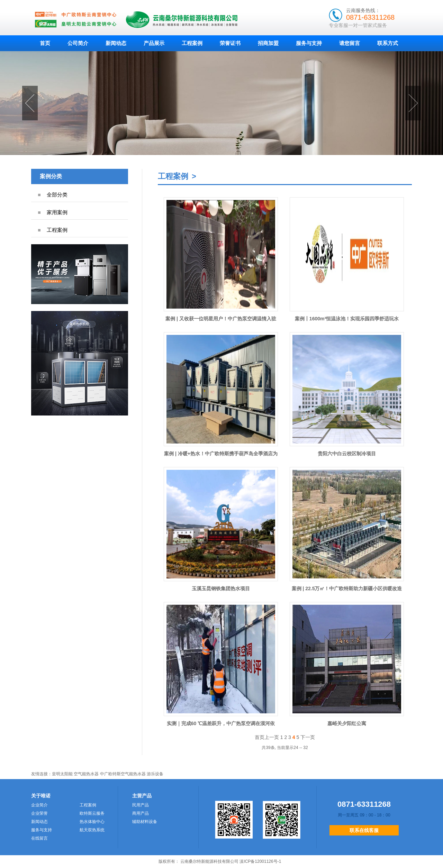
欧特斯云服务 (92, 813)
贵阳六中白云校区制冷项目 (347, 454)
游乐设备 (155, 774)
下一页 (308, 737)
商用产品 (141, 813)
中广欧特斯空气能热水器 (123, 774)
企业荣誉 (39, 813)
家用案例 (57, 212)
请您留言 (350, 43)
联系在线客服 (364, 830)
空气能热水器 (86, 774)
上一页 (272, 737)
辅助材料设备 (145, 822)
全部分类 (57, 195)
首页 (45, 43)
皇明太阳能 (62, 774)
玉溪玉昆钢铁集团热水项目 (221, 588)
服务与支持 (309, 43)
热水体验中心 (92, 822)
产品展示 (154, 43)
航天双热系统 (92, 830)
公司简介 (78, 43)
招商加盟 (268, 43)
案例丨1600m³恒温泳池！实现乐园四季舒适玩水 (347, 319)
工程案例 (192, 43)
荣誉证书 (230, 43)
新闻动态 (116, 43)
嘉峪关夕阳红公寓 (347, 723)
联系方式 (388, 43)
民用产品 (141, 805)
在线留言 (39, 838)
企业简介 (39, 805)
